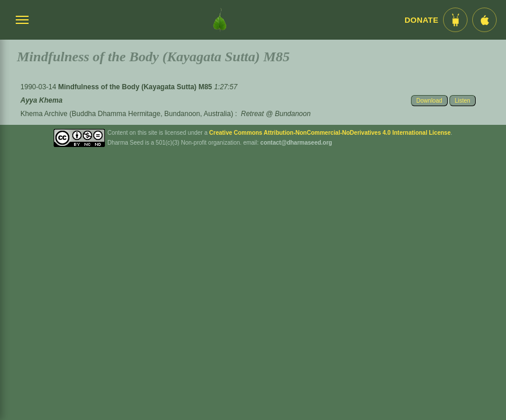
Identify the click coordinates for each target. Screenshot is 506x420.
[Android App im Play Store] (455, 20)
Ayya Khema (41, 100)
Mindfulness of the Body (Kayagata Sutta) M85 (136, 87)
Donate (421, 20)
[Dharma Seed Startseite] (220, 20)
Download (429, 101)
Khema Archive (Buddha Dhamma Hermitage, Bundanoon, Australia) (127, 114)
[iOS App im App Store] (484, 20)
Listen (463, 101)
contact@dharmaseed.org (296, 143)
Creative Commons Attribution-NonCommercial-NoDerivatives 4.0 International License (330, 133)
